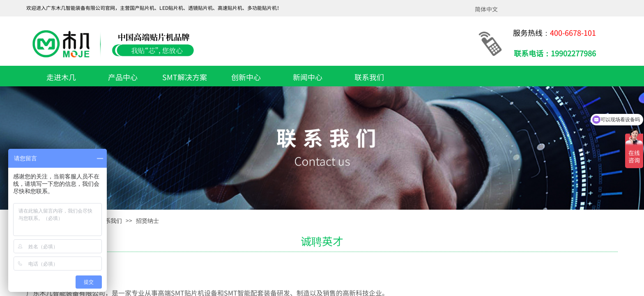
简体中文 (486, 9)
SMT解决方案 (185, 77)
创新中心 (246, 77)
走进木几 (61, 77)
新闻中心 (308, 77)
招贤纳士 (147, 221)
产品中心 (123, 77)
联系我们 (369, 77)
